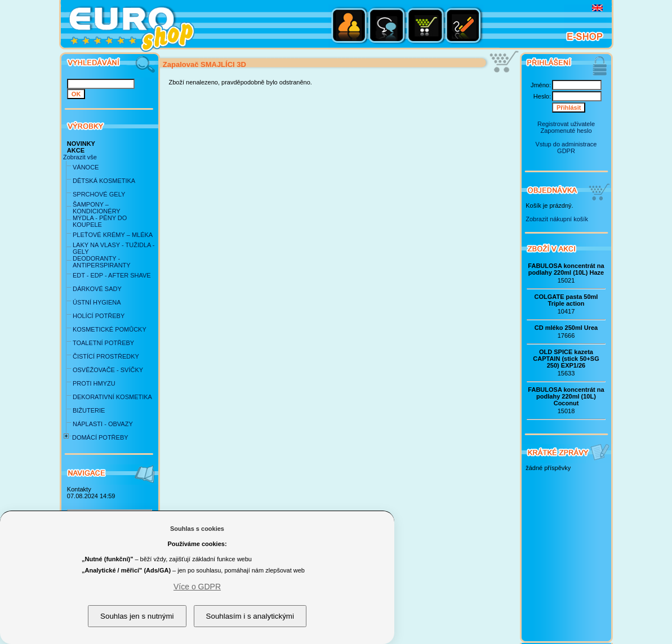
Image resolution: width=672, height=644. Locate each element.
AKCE (76, 150)
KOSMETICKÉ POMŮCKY (110, 329)
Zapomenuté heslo (566, 131)
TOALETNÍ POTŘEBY (103, 343)
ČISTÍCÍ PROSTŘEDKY (106, 356)
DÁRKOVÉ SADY (97, 289)
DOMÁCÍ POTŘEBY (100, 437)
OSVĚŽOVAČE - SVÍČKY (108, 370)
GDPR (566, 151)
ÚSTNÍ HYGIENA (97, 302)
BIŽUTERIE (89, 410)
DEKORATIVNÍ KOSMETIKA (112, 397)
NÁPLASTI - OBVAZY (103, 424)
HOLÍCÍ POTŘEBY (99, 316)
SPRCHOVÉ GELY (99, 194)
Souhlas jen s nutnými (137, 616)
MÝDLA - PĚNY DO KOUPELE (100, 221)
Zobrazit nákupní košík (557, 219)
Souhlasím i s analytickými (250, 616)
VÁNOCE (86, 167)
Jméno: (541, 85)
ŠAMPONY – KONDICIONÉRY (97, 208)
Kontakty (79, 489)
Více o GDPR (197, 587)
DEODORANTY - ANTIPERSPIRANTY (102, 262)
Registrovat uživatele (566, 124)
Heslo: (542, 96)
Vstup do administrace (566, 144)
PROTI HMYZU (94, 383)
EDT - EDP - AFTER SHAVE (112, 275)
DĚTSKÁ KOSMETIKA (104, 181)
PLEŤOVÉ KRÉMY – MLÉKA (113, 235)
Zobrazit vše (80, 157)
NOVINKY (81, 144)
